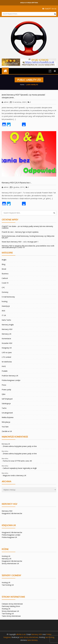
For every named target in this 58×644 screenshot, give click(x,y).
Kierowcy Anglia (8, 325)
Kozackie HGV (7, 343)
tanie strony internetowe (29, 637)
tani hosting (50, 637)
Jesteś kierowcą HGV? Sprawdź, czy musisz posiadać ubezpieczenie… (23, 96)
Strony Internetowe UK (10, 563)
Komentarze (6, 339)
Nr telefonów (7, 362)
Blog (3, 264)
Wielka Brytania (8, 417)
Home (22, 85)
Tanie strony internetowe (11, 616)
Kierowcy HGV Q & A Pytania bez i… (17, 183)
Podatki (5, 371)
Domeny (5, 292)
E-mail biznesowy (8, 297)
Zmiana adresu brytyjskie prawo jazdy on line (20, 446)
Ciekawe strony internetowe (12, 604)
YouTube (5, 427)
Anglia (4, 260)
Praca (4, 385)
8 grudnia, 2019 (17, 187)
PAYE (4, 366)
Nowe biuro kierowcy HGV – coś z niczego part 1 (20, 242)
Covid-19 (5, 283)
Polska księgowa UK (9, 537)
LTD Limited (6, 357)
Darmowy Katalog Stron (11, 606)
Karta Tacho (6, 320)
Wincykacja (6, 422)
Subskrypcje (6, 403)
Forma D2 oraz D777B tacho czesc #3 (17, 461)
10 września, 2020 (18, 102)
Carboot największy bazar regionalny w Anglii (20, 468)
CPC (3, 288)
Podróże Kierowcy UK (10, 376)
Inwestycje (6, 306)
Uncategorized (7, 413)
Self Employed (7, 399)
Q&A (4, 394)
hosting (5, 301)
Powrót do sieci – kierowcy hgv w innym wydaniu (20, 232)
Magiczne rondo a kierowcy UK (14, 475)
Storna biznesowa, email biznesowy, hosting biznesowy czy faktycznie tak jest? (28, 237)
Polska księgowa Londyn (11, 535)
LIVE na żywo (7, 352)
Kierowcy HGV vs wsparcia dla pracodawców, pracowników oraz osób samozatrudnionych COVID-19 (28, 247)
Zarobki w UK (7, 431)
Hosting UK (6, 556)
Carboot (5, 278)
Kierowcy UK (7, 334)
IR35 (3, 311)
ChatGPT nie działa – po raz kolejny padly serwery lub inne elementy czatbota (27, 227)
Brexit (4, 269)
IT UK (4, 315)
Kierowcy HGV (7, 329)
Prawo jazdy (6, 390)
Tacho (4, 408)
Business (5, 274)
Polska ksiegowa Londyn (11, 380)
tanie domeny (32, 640)
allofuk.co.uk (21, 634)
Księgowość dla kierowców (12, 513)
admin (5, 102)
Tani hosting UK (8, 585)
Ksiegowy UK (7, 348)
